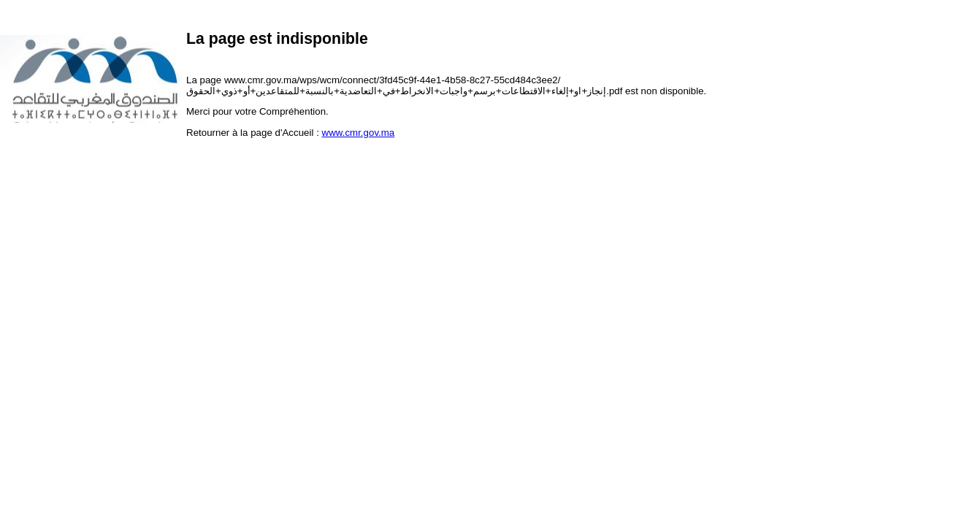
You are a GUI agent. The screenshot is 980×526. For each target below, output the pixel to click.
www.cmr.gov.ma (359, 133)
